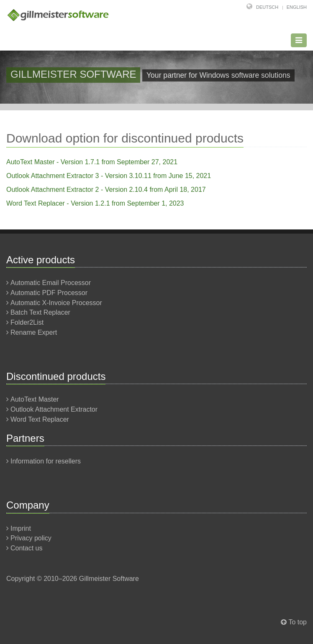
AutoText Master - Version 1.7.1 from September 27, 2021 (92, 162)
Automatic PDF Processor (49, 293)
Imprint (21, 528)
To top (298, 622)
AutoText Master (35, 399)
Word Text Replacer (40, 419)
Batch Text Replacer (40, 312)
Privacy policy (31, 538)
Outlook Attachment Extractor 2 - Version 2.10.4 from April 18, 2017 (106, 190)
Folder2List (27, 322)
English (297, 7)
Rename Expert (34, 332)
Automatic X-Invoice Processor (56, 303)
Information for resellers (46, 461)
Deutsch (267, 7)
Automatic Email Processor (51, 283)
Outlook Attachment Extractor (54, 409)
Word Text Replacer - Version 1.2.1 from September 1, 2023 (95, 203)
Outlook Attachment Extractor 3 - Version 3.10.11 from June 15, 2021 (109, 176)
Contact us (26, 548)
